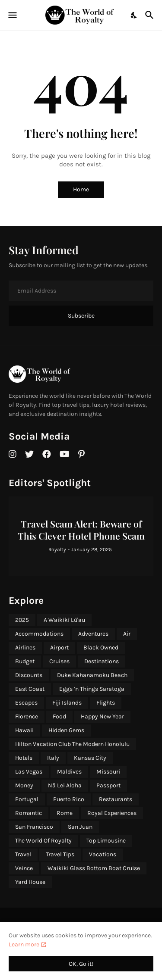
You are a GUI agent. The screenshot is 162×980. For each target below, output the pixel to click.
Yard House (30, 882)
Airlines (25, 648)
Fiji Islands (67, 703)
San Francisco (34, 827)
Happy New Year (102, 716)
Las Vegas (29, 772)
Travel (23, 854)
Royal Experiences (112, 813)
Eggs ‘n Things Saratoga (92, 689)
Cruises (59, 661)
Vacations (103, 854)
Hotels (24, 758)
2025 (22, 620)
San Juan (80, 827)
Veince (24, 868)
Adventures (93, 634)
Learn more (24, 944)
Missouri (108, 772)
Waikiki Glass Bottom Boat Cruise (94, 868)
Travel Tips (60, 854)
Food (59, 716)
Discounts (29, 675)
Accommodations (39, 634)
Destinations (102, 661)
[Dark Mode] (134, 15)
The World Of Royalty (43, 841)
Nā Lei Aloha (65, 785)
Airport (59, 648)
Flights (106, 703)
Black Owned (101, 648)
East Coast (30, 689)
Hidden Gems (66, 730)
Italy (53, 758)
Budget (25, 661)
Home (81, 189)
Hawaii (24, 730)
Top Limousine (106, 841)
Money (24, 785)
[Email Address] (81, 291)
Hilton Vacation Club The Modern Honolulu (72, 744)
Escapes (26, 703)
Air (127, 634)
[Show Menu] (12, 15)
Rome (65, 813)
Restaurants (116, 799)
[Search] (151, 15)
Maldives (69, 772)
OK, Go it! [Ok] (81, 964)
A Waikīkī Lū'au (64, 620)
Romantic (29, 813)
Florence (27, 716)
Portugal (27, 799)
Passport (108, 785)
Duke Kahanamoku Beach (92, 675)
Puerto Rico (69, 799)
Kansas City (90, 758)
